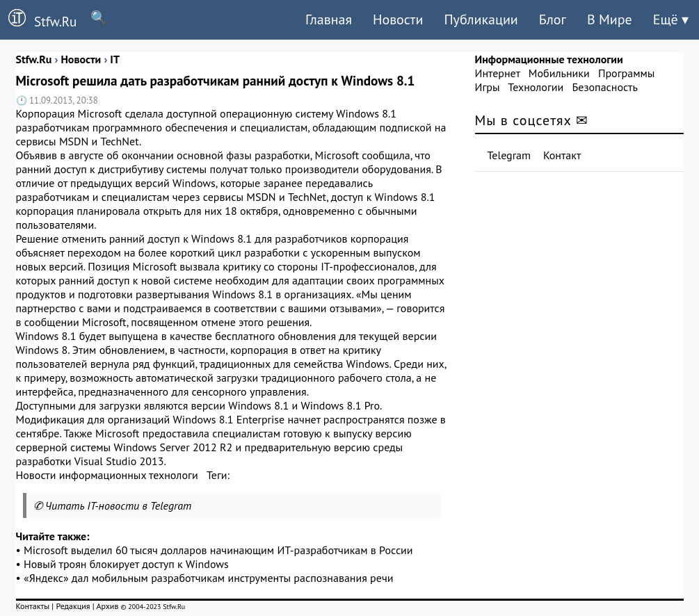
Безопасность (605, 87)
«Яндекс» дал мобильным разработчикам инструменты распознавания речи (208, 578)
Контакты (33, 606)
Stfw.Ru (38, 19)
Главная (329, 19)
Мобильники (559, 73)
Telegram (509, 155)
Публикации (481, 19)
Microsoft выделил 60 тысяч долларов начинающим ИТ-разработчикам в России (218, 550)
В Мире (610, 19)
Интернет (498, 73)
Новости (398, 19)
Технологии (536, 87)
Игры (488, 87)
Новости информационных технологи (107, 475)
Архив (107, 606)
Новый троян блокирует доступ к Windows (126, 564)
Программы (626, 73)
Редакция (73, 606)
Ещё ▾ (671, 19)
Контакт (562, 155)
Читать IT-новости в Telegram (119, 505)
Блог (553, 19)
